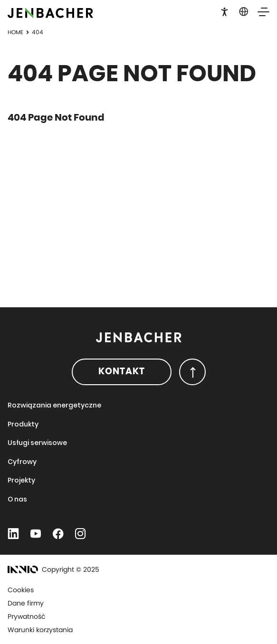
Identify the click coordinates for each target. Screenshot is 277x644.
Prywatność (27, 616)
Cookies (21, 590)
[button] (224, 11)
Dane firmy (26, 603)
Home (15, 32)
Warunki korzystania (40, 630)
